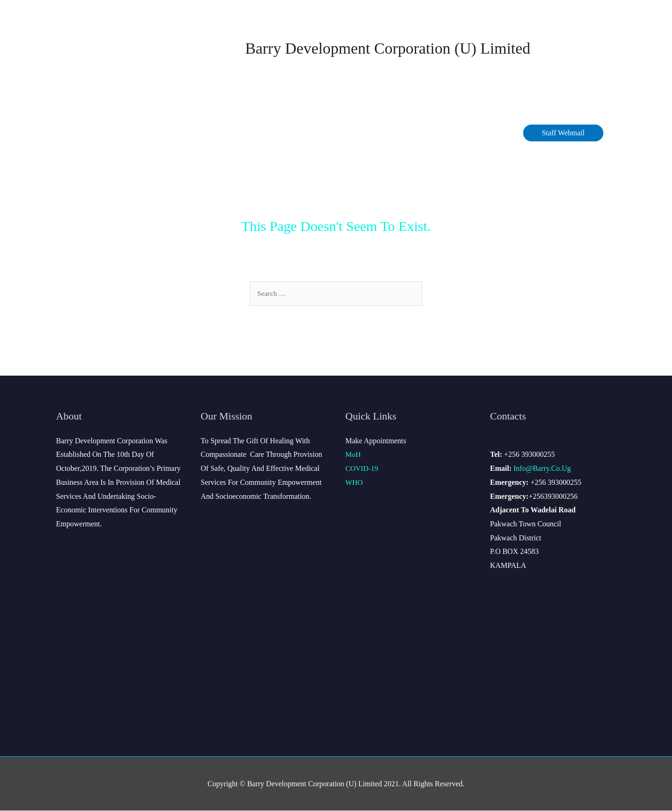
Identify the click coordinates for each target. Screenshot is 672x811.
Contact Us (412, 133)
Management (180, 133)
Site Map (457, 133)
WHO (354, 483)
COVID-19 (238, 133)
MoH (353, 455)
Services (317, 133)
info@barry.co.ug (542, 469)
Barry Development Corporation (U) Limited (388, 48)
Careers (363, 133)
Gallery (497, 133)
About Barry (120, 133)
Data (276, 133)
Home (78, 133)
